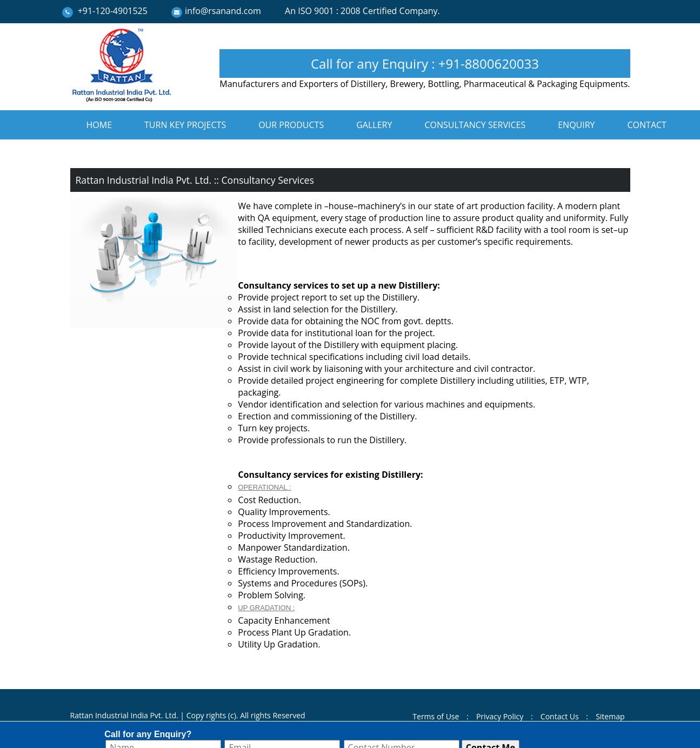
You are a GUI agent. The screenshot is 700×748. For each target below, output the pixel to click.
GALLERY (374, 125)
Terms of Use (436, 716)
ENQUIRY (576, 125)
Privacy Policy (500, 716)
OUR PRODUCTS (291, 125)
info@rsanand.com (223, 11)
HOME (99, 125)
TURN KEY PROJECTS (185, 125)
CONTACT (647, 125)
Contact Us (560, 716)
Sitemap (610, 716)
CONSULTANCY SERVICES (475, 125)
